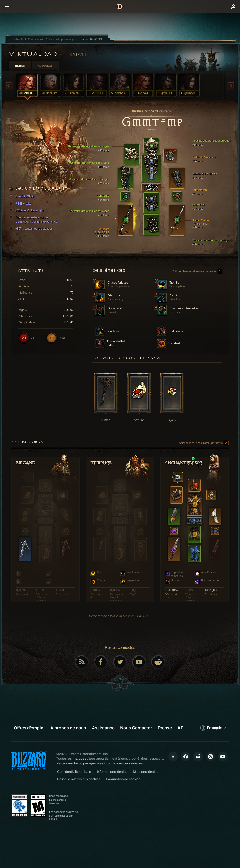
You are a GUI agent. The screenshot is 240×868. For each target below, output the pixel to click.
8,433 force (22, 196)
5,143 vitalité (21, 204)
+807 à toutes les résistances (31, 229)
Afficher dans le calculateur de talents (198, 272)
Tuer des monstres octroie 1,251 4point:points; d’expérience (34, 219)
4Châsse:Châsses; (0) (27, 210)
